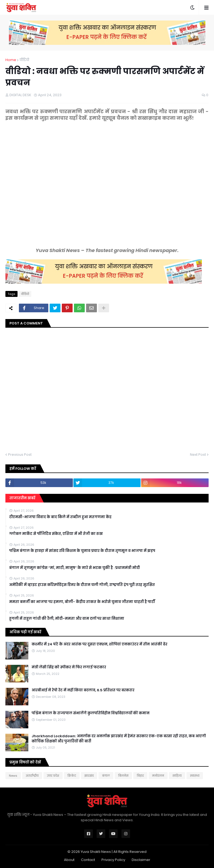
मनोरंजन (158, 776)
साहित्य (177, 776)
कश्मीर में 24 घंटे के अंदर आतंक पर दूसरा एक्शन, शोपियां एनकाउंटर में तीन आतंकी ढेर (99, 644)
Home (11, 60)
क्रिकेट (72, 776)
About (69, 860)
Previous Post (20, 455)
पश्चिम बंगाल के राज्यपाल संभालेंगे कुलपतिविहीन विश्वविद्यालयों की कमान (91, 713)
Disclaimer (141, 860)
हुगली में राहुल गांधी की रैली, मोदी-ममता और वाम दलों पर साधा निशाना (67, 619)
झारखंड (89, 776)
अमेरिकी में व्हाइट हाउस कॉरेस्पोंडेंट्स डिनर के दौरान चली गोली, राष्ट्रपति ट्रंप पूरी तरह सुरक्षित (82, 585)
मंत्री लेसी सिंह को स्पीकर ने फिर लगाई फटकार (69, 667)
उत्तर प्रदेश (53, 776)
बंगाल (106, 776)
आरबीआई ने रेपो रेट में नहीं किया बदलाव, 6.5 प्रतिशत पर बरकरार (83, 690)
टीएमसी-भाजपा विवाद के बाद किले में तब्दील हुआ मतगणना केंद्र (60, 517)
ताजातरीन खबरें (22, 498)
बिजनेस (123, 776)
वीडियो (24, 60)
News (13, 776)
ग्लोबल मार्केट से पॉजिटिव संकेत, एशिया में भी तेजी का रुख (56, 534)
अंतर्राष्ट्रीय (32, 776)
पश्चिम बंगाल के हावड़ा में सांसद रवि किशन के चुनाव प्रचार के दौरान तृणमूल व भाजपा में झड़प (82, 551)
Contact (88, 860)
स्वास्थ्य (195, 776)
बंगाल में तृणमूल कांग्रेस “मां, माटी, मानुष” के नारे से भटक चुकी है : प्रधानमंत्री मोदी (74, 568)
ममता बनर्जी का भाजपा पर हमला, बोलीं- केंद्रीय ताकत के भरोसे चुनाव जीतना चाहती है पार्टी (82, 602)
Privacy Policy (113, 860)
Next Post (198, 455)
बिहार (140, 776)
